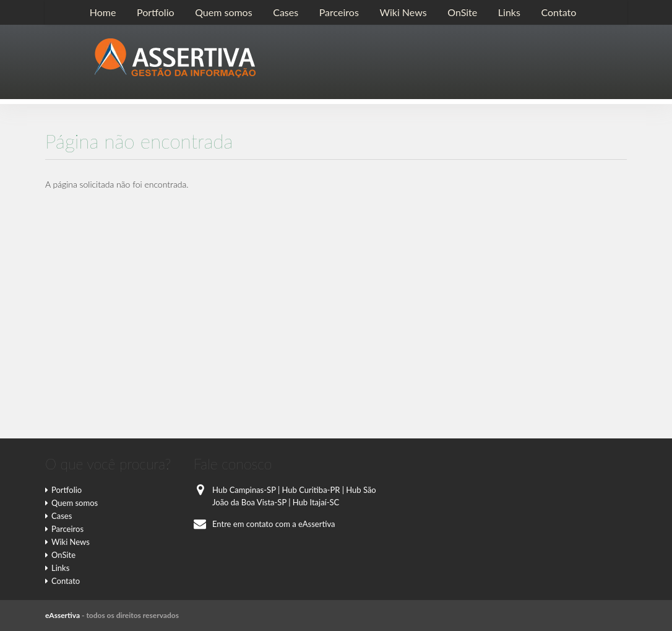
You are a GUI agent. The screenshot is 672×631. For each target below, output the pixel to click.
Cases (286, 12)
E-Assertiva (175, 58)
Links (509, 12)
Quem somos (223, 12)
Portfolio (156, 12)
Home (103, 12)
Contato (558, 12)
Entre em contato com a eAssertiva (264, 524)
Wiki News (403, 12)
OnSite (462, 12)
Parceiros (339, 12)
